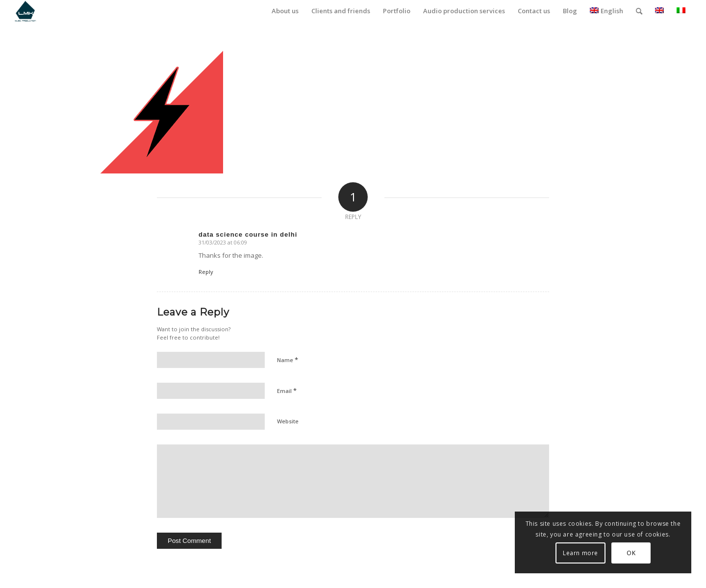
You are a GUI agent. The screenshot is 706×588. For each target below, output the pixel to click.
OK (631, 553)
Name (288, 360)
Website (288, 421)
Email (287, 391)
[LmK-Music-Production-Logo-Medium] (25, 11)
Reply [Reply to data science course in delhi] (206, 272)
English (606, 11)
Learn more (580, 553)
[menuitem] (285, 11)
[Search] (639, 11)
